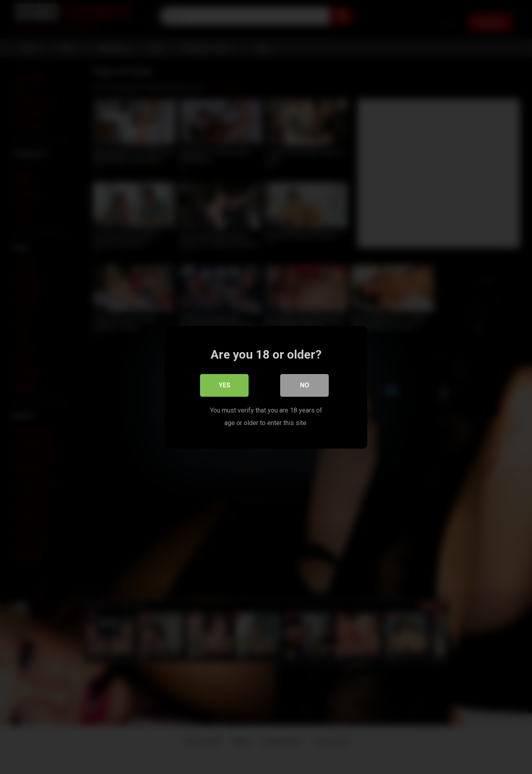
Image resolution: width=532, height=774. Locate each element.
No (305, 385)
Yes (225, 385)
